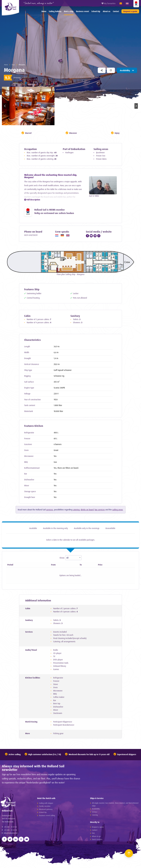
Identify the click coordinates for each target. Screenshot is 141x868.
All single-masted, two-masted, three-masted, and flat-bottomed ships (115, 805)
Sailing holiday (55, 11)
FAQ (93, 834)
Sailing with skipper (46, 804)
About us (107, 11)
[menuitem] (44, 11)
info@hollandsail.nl (11, 836)
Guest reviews (97, 840)
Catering (95, 816)
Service (95, 813)
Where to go (96, 837)
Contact (116, 11)
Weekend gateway (46, 810)
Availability (127, 70)
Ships (14, 65)
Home (44, 11)
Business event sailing (47, 816)
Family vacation (45, 807)
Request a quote (130, 11)
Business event (82, 11)
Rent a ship (69, 11)
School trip (96, 11)
